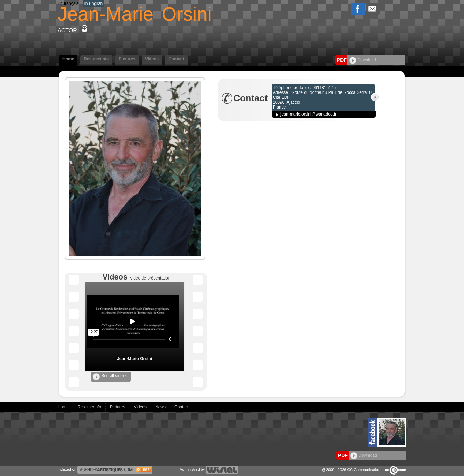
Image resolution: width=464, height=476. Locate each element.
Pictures (127, 59)
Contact (176, 59)
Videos (152, 59)
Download (363, 60)
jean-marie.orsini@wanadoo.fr (308, 114)
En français (68, 3)
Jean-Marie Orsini (134, 359)
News (161, 407)
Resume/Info (96, 59)
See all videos (110, 377)
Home (68, 59)
